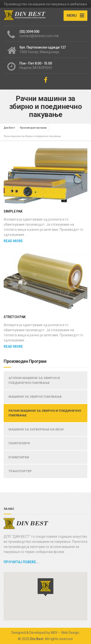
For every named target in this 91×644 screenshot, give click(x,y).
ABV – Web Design (65, 633)
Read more (13, 241)
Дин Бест (9, 128)
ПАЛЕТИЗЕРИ (19, 443)
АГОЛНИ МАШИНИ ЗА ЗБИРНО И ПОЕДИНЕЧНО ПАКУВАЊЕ (34, 380)
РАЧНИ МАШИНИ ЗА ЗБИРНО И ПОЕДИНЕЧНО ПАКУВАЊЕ (45, 413)
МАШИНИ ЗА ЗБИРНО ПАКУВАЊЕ (35, 397)
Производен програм (33, 128)
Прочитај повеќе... (21, 562)
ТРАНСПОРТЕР (20, 471)
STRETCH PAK (15, 317)
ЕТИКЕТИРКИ (19, 457)
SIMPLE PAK (13, 211)
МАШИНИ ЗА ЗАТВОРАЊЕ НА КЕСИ (36, 429)
